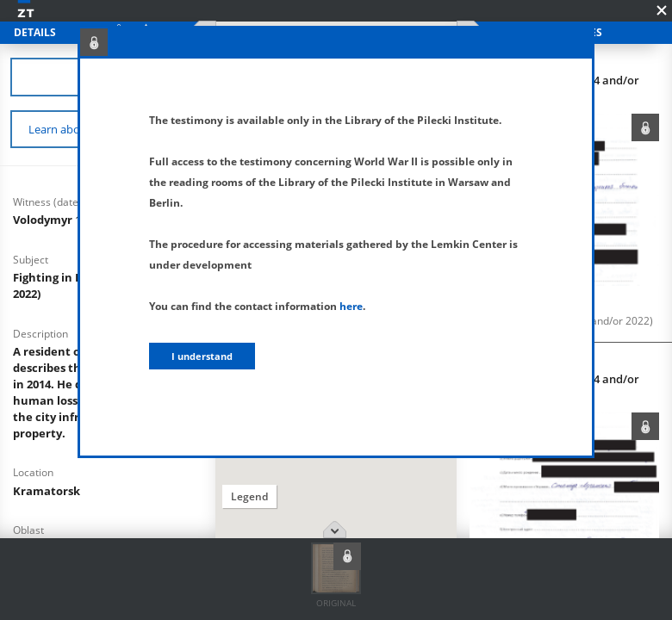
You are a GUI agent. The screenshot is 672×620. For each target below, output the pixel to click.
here (351, 306)
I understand (202, 356)
